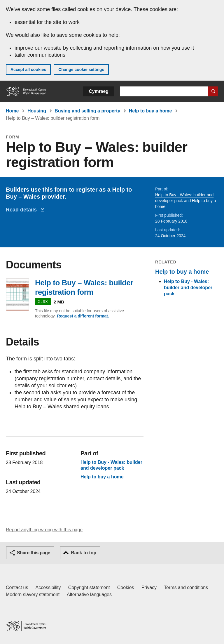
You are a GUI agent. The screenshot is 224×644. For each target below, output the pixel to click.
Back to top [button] (84, 553)
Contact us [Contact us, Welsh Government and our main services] (17, 587)
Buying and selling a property (87, 111)
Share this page (34, 553)
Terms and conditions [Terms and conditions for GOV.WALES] (186, 587)
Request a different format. (83, 316)
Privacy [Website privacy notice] (149, 587)
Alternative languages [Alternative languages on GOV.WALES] (89, 594)
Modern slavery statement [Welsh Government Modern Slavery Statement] (33, 594)
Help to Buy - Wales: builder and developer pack (188, 288)
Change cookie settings (81, 70)
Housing (37, 111)
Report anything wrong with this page (44, 530)
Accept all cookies (28, 70)
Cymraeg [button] (99, 91)
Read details (23, 210)
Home (12, 111)
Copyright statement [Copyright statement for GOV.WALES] (89, 587)
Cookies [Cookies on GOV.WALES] (126, 587)
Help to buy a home (150, 111)
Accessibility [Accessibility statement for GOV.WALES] (48, 587)
